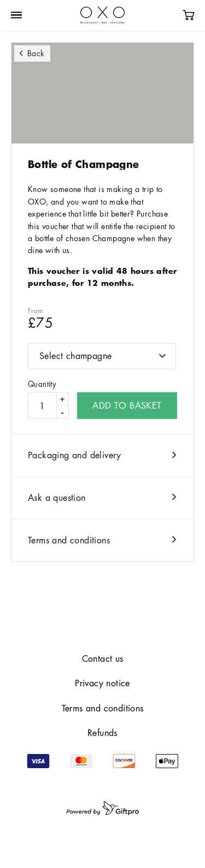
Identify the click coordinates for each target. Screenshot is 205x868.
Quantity (42, 385)
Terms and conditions (69, 540)
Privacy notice (102, 683)
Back (36, 53)
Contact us (103, 659)
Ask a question (57, 498)
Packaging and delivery (75, 455)
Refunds (102, 733)
